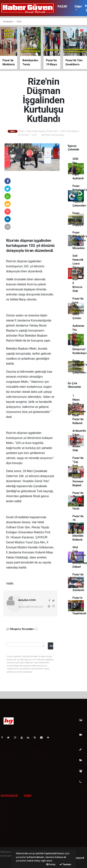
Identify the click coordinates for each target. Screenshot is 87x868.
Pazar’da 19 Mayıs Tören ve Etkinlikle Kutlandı (78, 528)
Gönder (51, 646)
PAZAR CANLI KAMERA (7, 807)
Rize (19, 21)
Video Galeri (83, 739)
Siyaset (6, 835)
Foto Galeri (83, 724)
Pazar (5, 818)
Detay (51, 864)
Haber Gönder (41, 759)
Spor (5, 826)
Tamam (65, 864)
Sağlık (5, 831)
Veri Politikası (9, 759)
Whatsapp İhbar (42, 754)
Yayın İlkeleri (9, 754)
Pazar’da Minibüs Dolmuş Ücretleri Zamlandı (78, 582)
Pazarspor (8, 822)
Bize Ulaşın (83, 786)
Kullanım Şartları (42, 750)
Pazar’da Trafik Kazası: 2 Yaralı (78, 501)
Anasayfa (8, 21)
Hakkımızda (9, 750)
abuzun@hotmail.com (31, 607)
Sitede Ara (31, 804)
